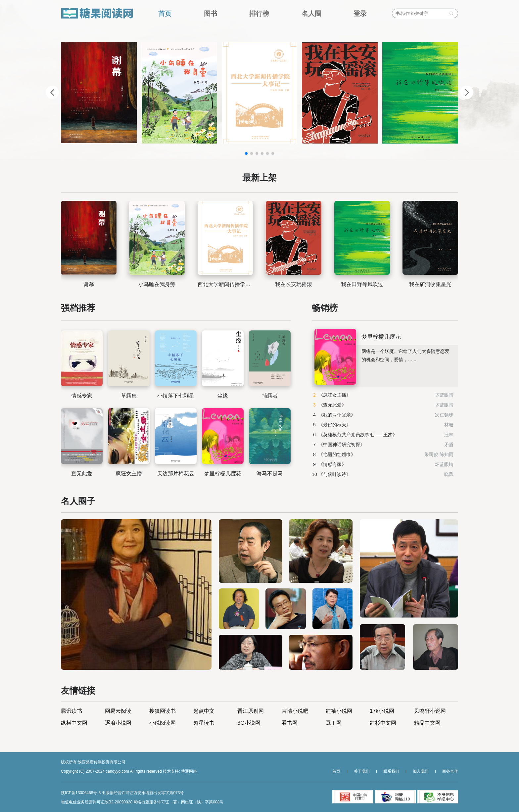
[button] (246, 153)
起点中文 (204, 711)
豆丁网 (334, 723)
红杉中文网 (383, 723)
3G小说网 (249, 723)
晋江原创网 (251, 711)
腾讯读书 (71, 711)
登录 (360, 13)
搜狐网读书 (163, 711)
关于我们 (362, 771)
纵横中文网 (74, 723)
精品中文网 (427, 723)
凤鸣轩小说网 (430, 711)
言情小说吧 (295, 711)
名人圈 (311, 13)
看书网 (290, 723)
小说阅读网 (163, 723)
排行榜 (259, 13)
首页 (165, 13)
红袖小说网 (339, 711)
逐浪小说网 (118, 723)
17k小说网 (382, 711)
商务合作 (450, 771)
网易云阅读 (118, 711)
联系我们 (391, 771)
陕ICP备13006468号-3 (81, 793)
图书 (211, 13)
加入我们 (421, 771)
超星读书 (204, 723)
